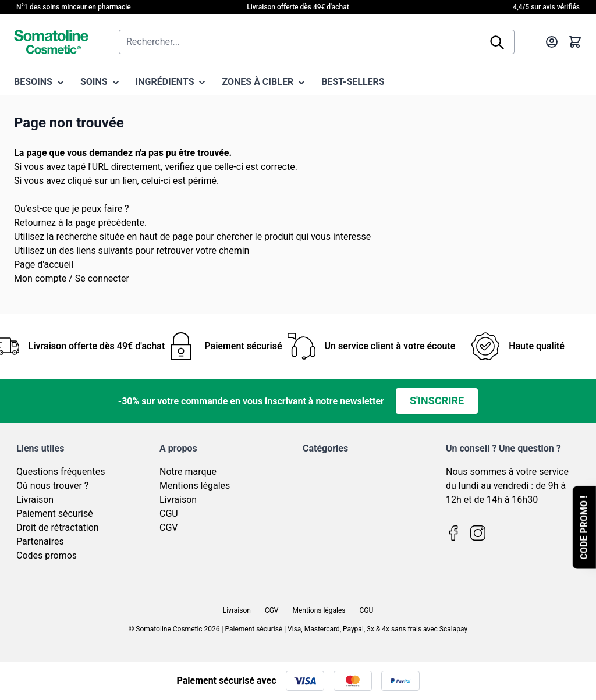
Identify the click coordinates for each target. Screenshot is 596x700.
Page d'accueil (44, 264)
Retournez (35, 223)
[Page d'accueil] (51, 42)
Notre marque (188, 472)
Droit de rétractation (58, 527)
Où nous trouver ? (52, 486)
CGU (169, 514)
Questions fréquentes (61, 472)
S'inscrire (437, 401)
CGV (169, 527)
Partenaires (40, 541)
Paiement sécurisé (55, 514)
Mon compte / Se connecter (72, 278)
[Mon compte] (552, 42)
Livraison (35, 500)
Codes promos (47, 555)
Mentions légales (195, 486)
